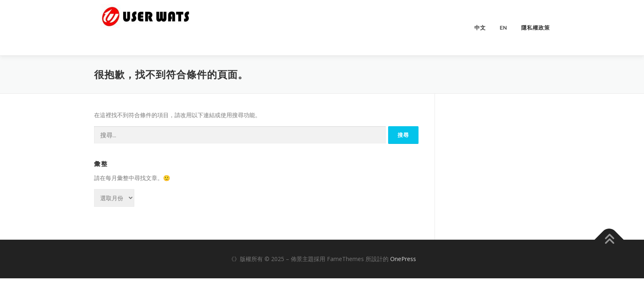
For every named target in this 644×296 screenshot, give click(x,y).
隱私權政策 (536, 28)
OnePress (403, 259)
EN (504, 28)
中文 (480, 28)
